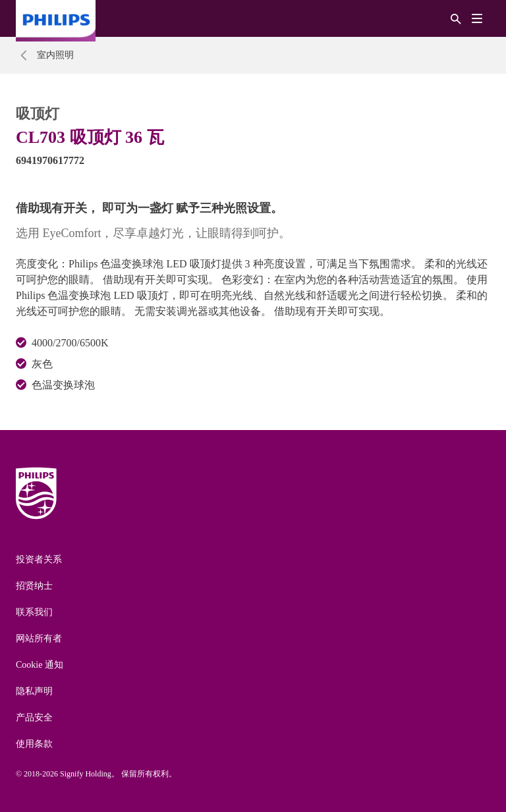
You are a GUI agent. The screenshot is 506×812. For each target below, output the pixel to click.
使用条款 (34, 744)
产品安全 (34, 717)
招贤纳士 (34, 586)
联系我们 (34, 612)
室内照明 (55, 55)
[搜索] (456, 18)
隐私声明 (34, 691)
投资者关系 (39, 559)
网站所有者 (39, 638)
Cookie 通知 (40, 665)
